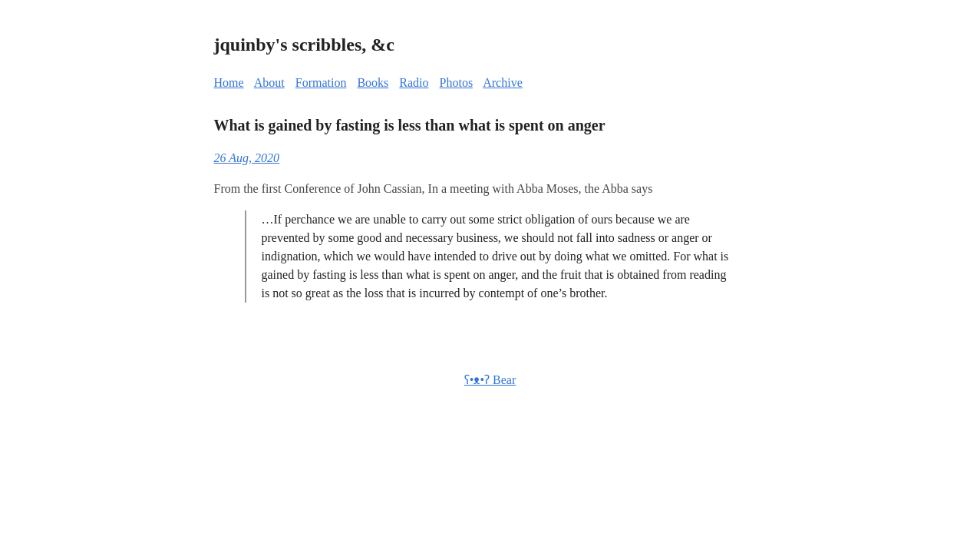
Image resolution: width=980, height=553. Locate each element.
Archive (503, 83)
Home (229, 83)
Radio (414, 83)
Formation (321, 83)
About (269, 83)
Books (373, 83)
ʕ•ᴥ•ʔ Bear (490, 380)
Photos (457, 83)
